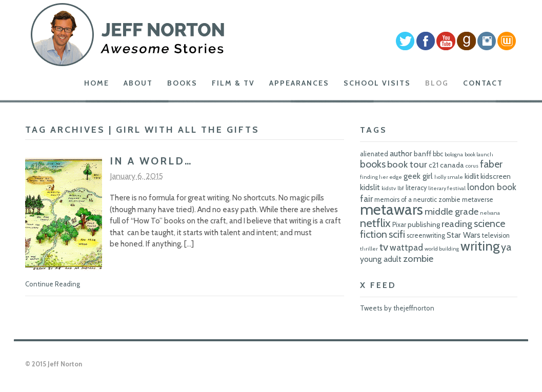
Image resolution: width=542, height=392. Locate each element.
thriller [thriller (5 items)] (369, 249)
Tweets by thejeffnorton (397, 308)
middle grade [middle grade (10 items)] (451, 211)
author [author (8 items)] (401, 153)
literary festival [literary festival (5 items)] (447, 188)
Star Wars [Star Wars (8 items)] (464, 235)
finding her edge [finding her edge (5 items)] (381, 177)
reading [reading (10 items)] (457, 224)
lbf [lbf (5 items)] (401, 188)
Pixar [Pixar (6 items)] (399, 225)
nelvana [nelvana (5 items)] (490, 213)
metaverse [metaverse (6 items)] (478, 200)
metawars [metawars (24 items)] (392, 209)
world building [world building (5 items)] (442, 249)
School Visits (377, 83)
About (138, 83)
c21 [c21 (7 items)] (434, 165)
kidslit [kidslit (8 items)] (370, 187)
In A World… (151, 161)
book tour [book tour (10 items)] (407, 164)
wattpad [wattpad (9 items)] (406, 247)
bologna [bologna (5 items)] (454, 154)
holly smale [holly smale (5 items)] (449, 177)
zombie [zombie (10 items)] (418, 259)
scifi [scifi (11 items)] (397, 234)
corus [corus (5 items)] (472, 166)
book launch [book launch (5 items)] (479, 154)
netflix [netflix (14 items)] (375, 223)
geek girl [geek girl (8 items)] (418, 176)
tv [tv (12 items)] (384, 247)
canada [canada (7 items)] (452, 165)
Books (182, 83)
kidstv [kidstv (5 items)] (389, 188)
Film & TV (233, 83)
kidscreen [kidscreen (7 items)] (496, 176)
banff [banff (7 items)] (423, 154)
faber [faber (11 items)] (491, 164)
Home (97, 83)
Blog (437, 83)
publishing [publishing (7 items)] (424, 224)
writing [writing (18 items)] (480, 246)
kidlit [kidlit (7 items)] (472, 176)
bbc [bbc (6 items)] (438, 154)
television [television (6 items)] (496, 235)
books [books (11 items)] (373, 164)
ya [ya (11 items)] (506, 247)
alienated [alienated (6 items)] (374, 154)
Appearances (299, 83)
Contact (483, 83)
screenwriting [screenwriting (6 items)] (426, 235)
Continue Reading (53, 284)
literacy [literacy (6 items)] (416, 188)
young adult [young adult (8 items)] (381, 259)
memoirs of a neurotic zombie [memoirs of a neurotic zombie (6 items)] (417, 200)
